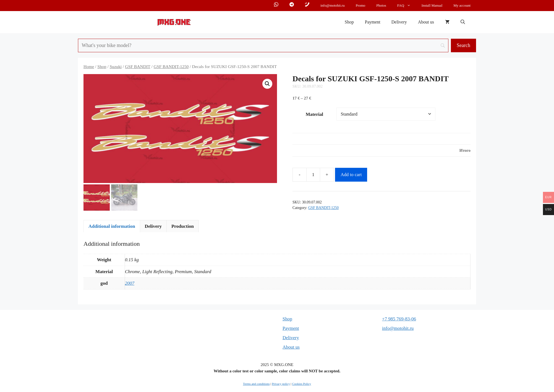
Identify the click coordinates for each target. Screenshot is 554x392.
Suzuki (116, 66)
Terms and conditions (256, 385)
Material (314, 114)
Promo (361, 5)
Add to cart (351, 175)
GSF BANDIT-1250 (171, 66)
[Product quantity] (313, 175)
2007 (130, 285)
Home (89, 66)
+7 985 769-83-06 (399, 320)
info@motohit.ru (332, 5)
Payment (373, 22)
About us (426, 22)
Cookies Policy (302, 385)
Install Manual (432, 5)
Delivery (399, 22)
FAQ (407, 6)
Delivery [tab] (153, 228)
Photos (381, 5)
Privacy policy (281, 385)
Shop (349, 22)
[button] (463, 22)
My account (462, 5)
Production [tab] (183, 228)
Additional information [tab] (112, 228)
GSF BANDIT (138, 66)
